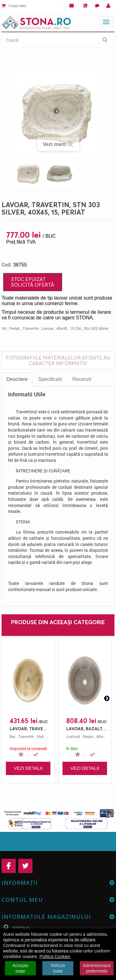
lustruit (73, 736)
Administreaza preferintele (97, 968)
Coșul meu (14, 6)
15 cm (75, 328)
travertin (31, 328)
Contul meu (22, 900)
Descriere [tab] (17, 379)
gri (4, 328)
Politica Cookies (55, 957)
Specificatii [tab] (50, 379)
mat (40, 736)
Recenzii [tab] (82, 379)
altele (101, 736)
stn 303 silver (96, 328)
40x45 (62, 328)
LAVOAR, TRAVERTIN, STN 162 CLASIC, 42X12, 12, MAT (30, 729)
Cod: (7, 265)
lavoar (47, 328)
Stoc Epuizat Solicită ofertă (33, 282)
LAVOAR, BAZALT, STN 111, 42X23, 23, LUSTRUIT (86, 729)
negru (88, 736)
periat (15, 328)
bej (12, 736)
